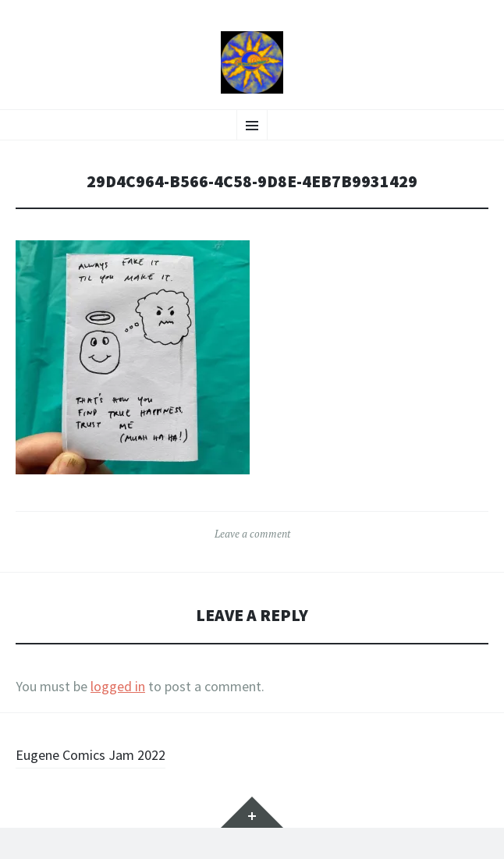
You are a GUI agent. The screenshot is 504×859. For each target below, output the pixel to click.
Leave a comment (252, 534)
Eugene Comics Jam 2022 (91, 755)
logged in (118, 686)
